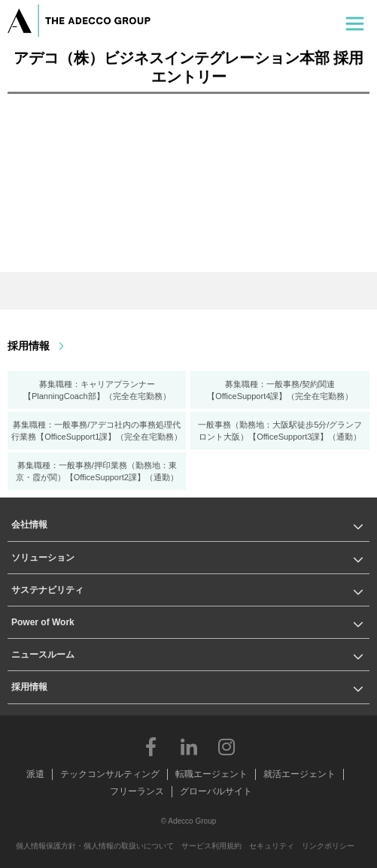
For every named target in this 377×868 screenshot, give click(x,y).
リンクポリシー (328, 846)
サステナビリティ (47, 590)
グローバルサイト (216, 791)
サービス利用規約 (211, 846)
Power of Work (43, 622)
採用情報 (29, 346)
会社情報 (29, 525)
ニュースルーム (43, 655)
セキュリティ (272, 846)
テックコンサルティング (110, 774)
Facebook (151, 746)
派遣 (35, 774)
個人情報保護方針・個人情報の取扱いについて (95, 846)
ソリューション (43, 558)
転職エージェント (211, 774)
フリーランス (137, 791)
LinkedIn (189, 746)
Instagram (227, 746)
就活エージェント (299, 774)
